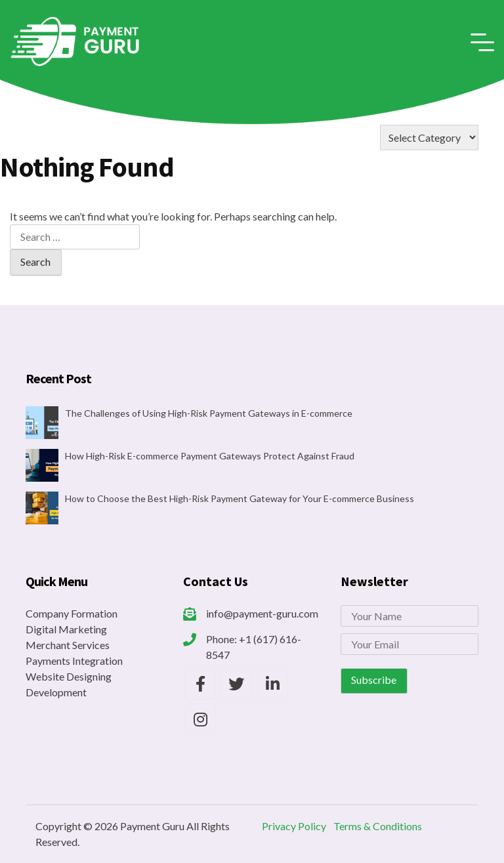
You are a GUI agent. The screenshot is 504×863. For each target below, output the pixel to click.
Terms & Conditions (378, 826)
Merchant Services (68, 645)
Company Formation (72, 613)
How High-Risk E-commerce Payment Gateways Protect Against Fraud (210, 456)
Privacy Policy (294, 826)
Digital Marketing (66, 629)
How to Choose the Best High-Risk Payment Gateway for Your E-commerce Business (240, 498)
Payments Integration (74, 661)
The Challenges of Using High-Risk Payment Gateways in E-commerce (209, 413)
